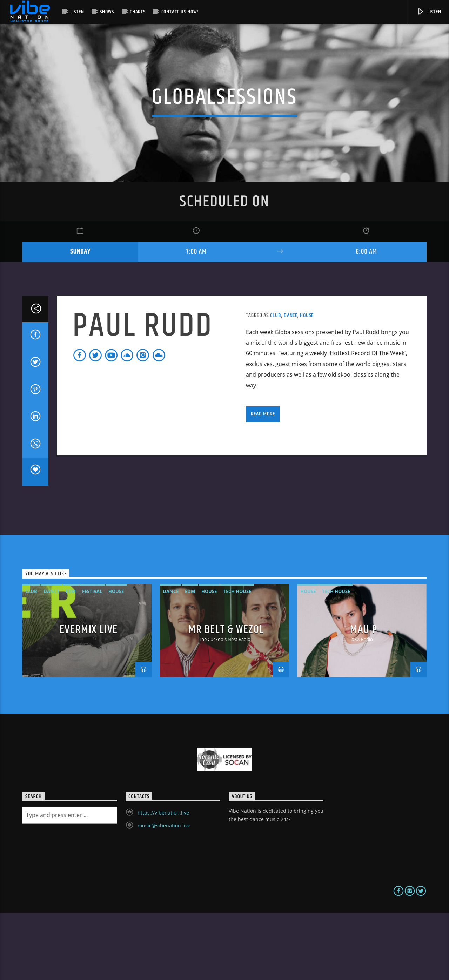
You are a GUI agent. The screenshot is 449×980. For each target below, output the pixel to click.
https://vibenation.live (163, 880)
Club (276, 383)
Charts (138, 12)
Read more (263, 481)
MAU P (364, 697)
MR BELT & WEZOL (226, 697)
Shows (107, 12)
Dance (291, 383)
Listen (77, 12)
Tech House (237, 658)
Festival (92, 658)
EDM (71, 658)
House (307, 383)
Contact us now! (180, 12)
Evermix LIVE (89, 697)
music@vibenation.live (164, 893)
